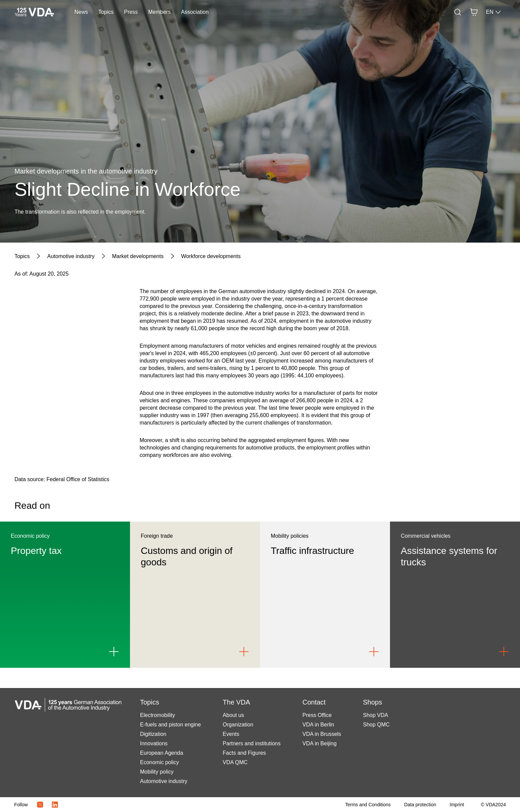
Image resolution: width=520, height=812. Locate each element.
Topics (106, 12)
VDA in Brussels (322, 734)
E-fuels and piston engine (171, 725)
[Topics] (22, 256)
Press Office (317, 715)
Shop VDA (376, 715)
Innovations (154, 743)
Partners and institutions (252, 743)
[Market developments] (138, 256)
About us (233, 715)
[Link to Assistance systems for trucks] (504, 652)
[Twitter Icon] (40, 805)
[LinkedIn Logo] (55, 805)
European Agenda (162, 753)
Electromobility (158, 715)
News (81, 12)
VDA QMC (235, 762)
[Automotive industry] (71, 256)
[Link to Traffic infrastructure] (374, 652)
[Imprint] (457, 805)
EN (494, 12)
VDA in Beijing (319, 743)
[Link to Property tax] (114, 652)
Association (195, 12)
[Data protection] (420, 805)
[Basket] (474, 12)
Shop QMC (376, 725)
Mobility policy (157, 772)
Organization (238, 725)
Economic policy (160, 762)
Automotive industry (164, 781)
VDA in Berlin (318, 725)
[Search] (458, 12)
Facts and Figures (244, 753)
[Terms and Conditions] (368, 805)
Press (131, 12)
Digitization (153, 734)
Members (159, 12)
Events (231, 734)
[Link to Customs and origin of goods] (244, 652)
